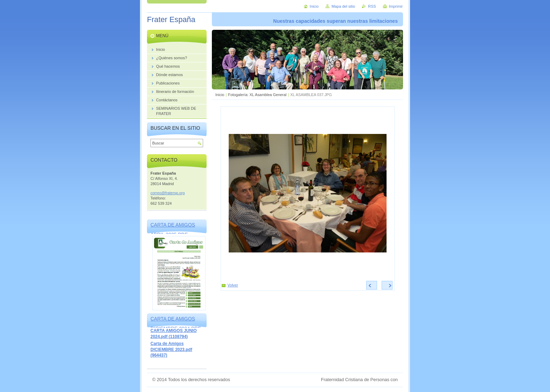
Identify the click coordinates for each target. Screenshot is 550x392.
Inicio (220, 95)
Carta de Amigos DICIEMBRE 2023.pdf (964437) (171, 349)
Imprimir (396, 6)
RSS (372, 6)
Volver (233, 285)
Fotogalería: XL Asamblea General (257, 95)
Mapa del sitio (343, 6)
